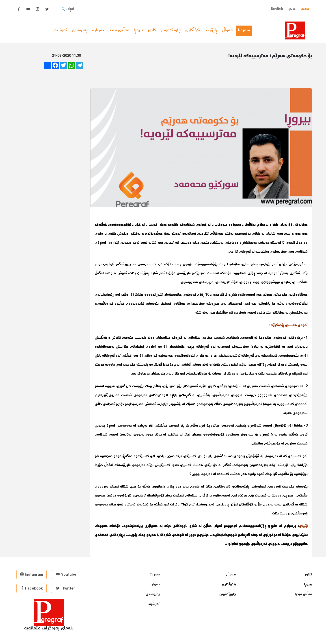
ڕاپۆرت (212, 30)
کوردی (305, 9)
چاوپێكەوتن (171, 30)
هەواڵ (228, 30)
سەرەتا (245, 30)
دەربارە (98, 30)
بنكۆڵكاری (193, 30)
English (277, 9)
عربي (292, 9)
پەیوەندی (80, 30)
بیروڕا (138, 30)
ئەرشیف (60, 30)
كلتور (152, 30)
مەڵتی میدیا (119, 30)
